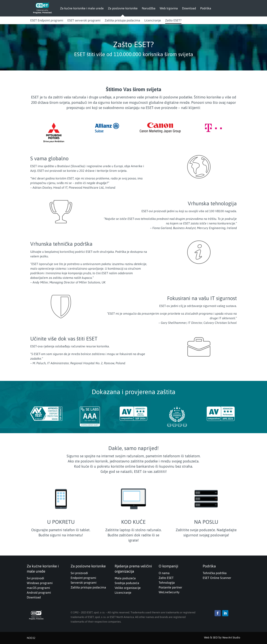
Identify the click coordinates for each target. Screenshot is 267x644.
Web (207, 637)
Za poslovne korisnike (123, 8)
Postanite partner (170, 587)
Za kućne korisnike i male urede (82, 8)
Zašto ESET (166, 578)
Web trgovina (169, 8)
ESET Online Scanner (217, 578)
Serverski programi (84, 583)
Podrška (206, 8)
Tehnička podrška (215, 573)
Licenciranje (153, 20)
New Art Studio (231, 637)
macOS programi (38, 588)
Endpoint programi (83, 578)
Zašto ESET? (173, 20)
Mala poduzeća (125, 578)
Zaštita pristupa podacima (122, 20)
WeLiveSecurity (169, 592)
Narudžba (149, 8)
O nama (164, 573)
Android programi (39, 592)
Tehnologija (167, 583)
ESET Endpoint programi (47, 20)
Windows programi (40, 583)
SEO (215, 637)
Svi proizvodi (35, 578)
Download (189, 8)
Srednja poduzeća (127, 583)
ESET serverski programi (84, 20)
